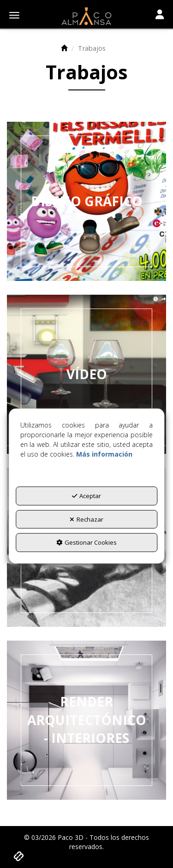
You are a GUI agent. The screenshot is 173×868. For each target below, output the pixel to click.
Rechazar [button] (86, 519)
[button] (86, 16)
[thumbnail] (86, 201)
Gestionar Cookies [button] (86, 542)
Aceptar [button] (86, 496)
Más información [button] (104, 454)
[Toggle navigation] (160, 15)
